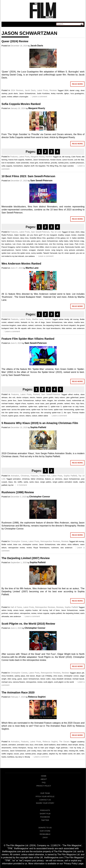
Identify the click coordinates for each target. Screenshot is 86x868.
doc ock (12, 397)
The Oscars (64, 742)
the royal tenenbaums (52, 328)
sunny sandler (37, 253)
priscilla (54, 163)
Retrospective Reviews (50, 541)
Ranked (49, 157)
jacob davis (13, 93)
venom (22, 416)
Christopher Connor (40, 497)
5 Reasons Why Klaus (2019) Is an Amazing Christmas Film (40, 423)
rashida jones (63, 163)
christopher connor (30, 544)
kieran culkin (45, 679)
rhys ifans (80, 403)
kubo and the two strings (53, 751)
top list (11, 485)
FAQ (44, 783)
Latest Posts (43, 90)
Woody (27, 757)
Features (14, 157)
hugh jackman (62, 748)
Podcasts (45, 810)
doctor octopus (23, 397)
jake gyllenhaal (72, 397)
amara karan (19, 610)
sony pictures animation (74, 250)
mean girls (34, 163)
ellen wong (12, 679)
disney (81, 745)
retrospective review (17, 548)
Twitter (45, 820)
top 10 (61, 253)
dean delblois (62, 745)
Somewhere (18, 166)
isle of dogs (40, 322)
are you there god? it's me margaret (42, 235)
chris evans (58, 676)
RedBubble (45, 834)
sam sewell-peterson (10, 407)
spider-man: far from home (42, 410)
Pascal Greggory (8, 247)
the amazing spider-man (30, 413)
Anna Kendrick (7, 676)
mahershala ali (78, 400)
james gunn (36, 241)
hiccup (30, 748)
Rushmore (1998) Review (18, 492)
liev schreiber (60, 400)
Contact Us (45, 800)
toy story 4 (20, 757)
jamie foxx (12, 400)
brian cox (17, 544)
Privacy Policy (44, 786)
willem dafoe (43, 416)
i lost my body (75, 748)
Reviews (53, 90)
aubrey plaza (20, 676)
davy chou (24, 238)
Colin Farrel (76, 157)
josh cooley (32, 751)
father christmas (37, 479)
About (44, 779)
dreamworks (6, 748)
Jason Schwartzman (27, 93)
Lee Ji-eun (17, 244)
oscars (16, 754)
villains (28, 416)
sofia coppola (7, 166)
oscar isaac (69, 244)
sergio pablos (46, 482)
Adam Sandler (20, 235)
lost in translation (8, 163)
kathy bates (64, 241)
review (9, 97)
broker (74, 235)
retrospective (25, 613)
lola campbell (28, 244)
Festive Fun (45, 476)
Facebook (45, 817)
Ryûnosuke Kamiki (73, 247)
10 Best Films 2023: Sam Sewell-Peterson (28, 176)
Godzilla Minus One (38, 238)
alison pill (80, 673)
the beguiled (40, 166)
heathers (29, 160)
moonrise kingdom (9, 325)
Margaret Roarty (37, 108)
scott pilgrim (48, 682)
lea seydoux (6, 244)
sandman (23, 407)
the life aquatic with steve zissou (28, 328)
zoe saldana (30, 256)
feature (39, 397)
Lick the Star (79, 160)
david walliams (50, 745)
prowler (60, 403)
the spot (67, 413)
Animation (15, 476)
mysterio (31, 403)
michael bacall (78, 679)
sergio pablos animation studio (65, 482)
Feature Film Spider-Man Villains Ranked (28, 339)
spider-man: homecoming (64, 410)
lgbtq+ (67, 93)
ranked (31, 325)
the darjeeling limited (51, 325)
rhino (73, 403)
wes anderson (79, 328)
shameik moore (43, 250)
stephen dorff (29, 166)
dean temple (73, 745)
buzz (31, 745)
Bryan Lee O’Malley (44, 676)
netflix (20, 482)
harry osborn (60, 397)
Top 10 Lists (56, 232)
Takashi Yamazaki (50, 253)
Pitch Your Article (45, 796)
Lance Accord (68, 160)
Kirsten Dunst (56, 160)
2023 (77, 232)
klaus (11, 482)
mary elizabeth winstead (61, 679)
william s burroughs (21, 97)
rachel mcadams (22, 247)
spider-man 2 (44, 407)
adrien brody (7, 610)
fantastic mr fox (27, 322)
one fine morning (56, 244)
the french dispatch (68, 325)
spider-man (33, 407)
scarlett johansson (77, 163)
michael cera (7, 682)
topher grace (13, 416)
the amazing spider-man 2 (52, 413)
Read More (77, 84)
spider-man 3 (56, 407)
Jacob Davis (37, 46)
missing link (74, 751)
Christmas (25, 476)
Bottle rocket (7, 544)
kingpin (50, 400)
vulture (34, 416)
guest (20, 679)
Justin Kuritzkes (43, 93)
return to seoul (51, 247)
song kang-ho (57, 250)
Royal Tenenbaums (41, 548)
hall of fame (55, 610)
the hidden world (66, 754)
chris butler (39, 745)
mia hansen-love (41, 244)
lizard (69, 400)
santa (26, 482)
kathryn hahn (41, 400)
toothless (11, 757)
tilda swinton (67, 328)
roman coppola (43, 613)
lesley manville (57, 93)
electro (33, 397)
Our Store (45, 831)
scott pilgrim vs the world (64, 682)
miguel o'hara (20, 403)
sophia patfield (56, 613)
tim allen (77, 754)
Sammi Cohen (21, 250)
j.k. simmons (57, 479)
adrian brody (64, 319)
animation (17, 479)
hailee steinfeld (78, 238)
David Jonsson (13, 238)
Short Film (45, 814)
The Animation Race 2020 (18, 692)
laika (66, 751)
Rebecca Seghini (37, 697)
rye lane (61, 247)
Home (44, 776)
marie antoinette (22, 163)
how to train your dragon (45, 748)
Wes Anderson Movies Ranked (21, 264)
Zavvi (45, 837)
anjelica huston (32, 610)
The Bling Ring (52, 166)
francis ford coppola (16, 160)
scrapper (32, 250)
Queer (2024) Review (15, 41)
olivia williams (73, 544)
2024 (66, 90)
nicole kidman (45, 163)
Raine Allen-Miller (37, 247)
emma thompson (19, 748)
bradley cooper (64, 235)
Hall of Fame (16, 607)
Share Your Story (45, 803)
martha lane (79, 322)
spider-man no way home (73, 407)
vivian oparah (70, 253)
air (60, 157)
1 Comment (22, 485)
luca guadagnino (77, 93)
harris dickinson (8, 241)
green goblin (48, 397)
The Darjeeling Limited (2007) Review (26, 558)
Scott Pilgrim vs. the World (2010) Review (28, 624)
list (15, 482)
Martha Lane (32, 268)
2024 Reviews (17, 90)
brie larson (31, 676)
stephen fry (53, 754)
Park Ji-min (79, 244)
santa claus (34, 482)
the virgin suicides (67, 166)
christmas (26, 479)
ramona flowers (19, 682)
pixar (22, 754)
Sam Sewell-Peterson (41, 181)
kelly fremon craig (77, 241)
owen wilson (22, 325)
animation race (23, 745)
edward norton (14, 322)
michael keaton (8, 403)
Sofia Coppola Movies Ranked (21, 104)
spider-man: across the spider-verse (16, 253)
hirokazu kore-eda (23, 241)
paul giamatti (51, 403)
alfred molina (74, 394)
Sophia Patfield (38, 427)
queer (4, 97)
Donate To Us (45, 828)
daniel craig (75, 90)
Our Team (45, 793)
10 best (71, 232)
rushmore (38, 325)
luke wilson (68, 322)
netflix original (7, 754)
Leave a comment (39, 97)
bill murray (66, 157)
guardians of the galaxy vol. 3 (59, 238)
